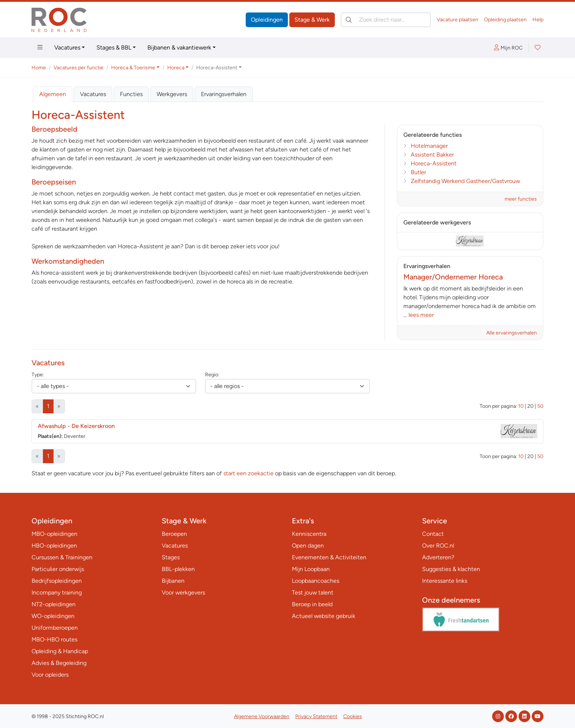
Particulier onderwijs (58, 569)
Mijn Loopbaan (311, 569)
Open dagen (308, 546)
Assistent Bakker (432, 155)
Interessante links (445, 581)
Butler (418, 172)
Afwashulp (76, 426)
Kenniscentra (309, 534)
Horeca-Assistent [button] (217, 68)
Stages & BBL (114, 47)
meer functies (521, 199)
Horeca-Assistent (434, 163)
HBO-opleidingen (54, 546)
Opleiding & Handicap (60, 651)
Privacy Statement (316, 716)
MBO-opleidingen (54, 534)
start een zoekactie (248, 473)
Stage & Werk (312, 20)
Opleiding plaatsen (505, 20)
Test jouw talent (313, 592)
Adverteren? (438, 557)
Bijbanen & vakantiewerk (179, 47)
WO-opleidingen (53, 616)
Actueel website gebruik (324, 616)
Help (538, 20)
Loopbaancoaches (316, 581)
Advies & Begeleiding (59, 663)
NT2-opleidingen (54, 604)
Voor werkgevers (183, 592)
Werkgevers (172, 94)
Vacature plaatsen (457, 20)
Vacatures (67, 47)
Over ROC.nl (438, 546)
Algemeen (53, 94)
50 (540, 406)
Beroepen (174, 534)
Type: (38, 375)
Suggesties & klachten (451, 569)
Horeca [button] (176, 68)
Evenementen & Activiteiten (329, 557)
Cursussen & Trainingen (62, 557)
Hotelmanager (429, 146)
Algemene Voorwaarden (262, 716)
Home (39, 68)
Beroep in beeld (312, 604)
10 (521, 406)
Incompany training (57, 592)
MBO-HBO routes (54, 639)
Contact (433, 534)
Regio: (212, 375)
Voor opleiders (50, 675)
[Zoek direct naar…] (386, 20)
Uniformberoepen (55, 628)
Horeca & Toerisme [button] (133, 68)
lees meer (421, 315)
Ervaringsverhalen (224, 94)
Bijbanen (173, 581)
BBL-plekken (178, 569)
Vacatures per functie (78, 68)
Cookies (353, 716)
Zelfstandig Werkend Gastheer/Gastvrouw (465, 181)
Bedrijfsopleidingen (57, 581)
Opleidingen (267, 20)
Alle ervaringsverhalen (512, 333)
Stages (171, 557)
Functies (131, 94)
